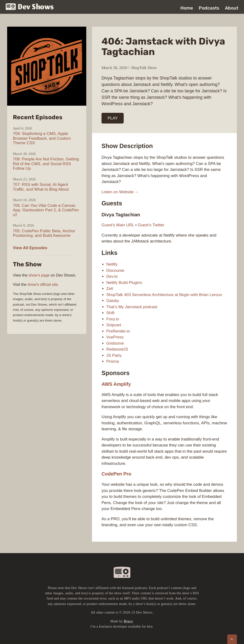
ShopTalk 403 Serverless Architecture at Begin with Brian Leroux (164, 295)
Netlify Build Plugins (124, 283)
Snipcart (114, 325)
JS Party (114, 355)
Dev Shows (30, 7)
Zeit (110, 289)
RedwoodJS (117, 349)
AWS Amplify (116, 384)
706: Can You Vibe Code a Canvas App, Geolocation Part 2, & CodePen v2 (46, 210)
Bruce (128, 621)
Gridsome (115, 343)
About (232, 8)
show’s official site (43, 285)
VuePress (115, 337)
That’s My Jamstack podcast (132, 307)
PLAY (113, 118)
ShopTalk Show (144, 68)
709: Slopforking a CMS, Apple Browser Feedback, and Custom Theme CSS (42, 138)
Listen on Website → (120, 192)
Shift (110, 313)
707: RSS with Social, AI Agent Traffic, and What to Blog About (41, 187)
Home (187, 8)
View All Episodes (30, 248)
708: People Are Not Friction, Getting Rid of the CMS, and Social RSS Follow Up (46, 164)
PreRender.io (118, 331)
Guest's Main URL (118, 225)
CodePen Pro (116, 474)
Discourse (115, 270)
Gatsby (113, 301)
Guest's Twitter (151, 225)
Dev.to (112, 276)
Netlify (112, 264)
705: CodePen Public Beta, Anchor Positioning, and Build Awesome (44, 233)
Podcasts (209, 8)
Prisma (113, 361)
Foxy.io (113, 319)
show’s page (39, 275)
